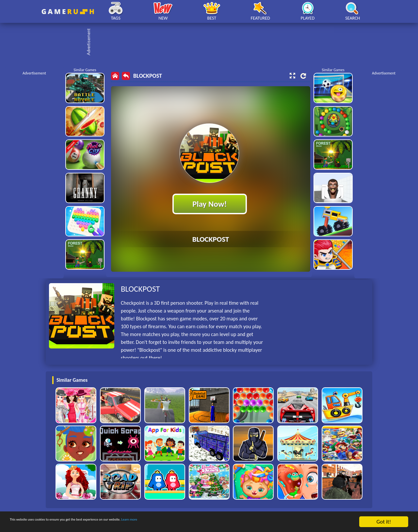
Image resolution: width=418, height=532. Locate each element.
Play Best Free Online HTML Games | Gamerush (68, 12)
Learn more (204, 522)
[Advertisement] (212, 42)
